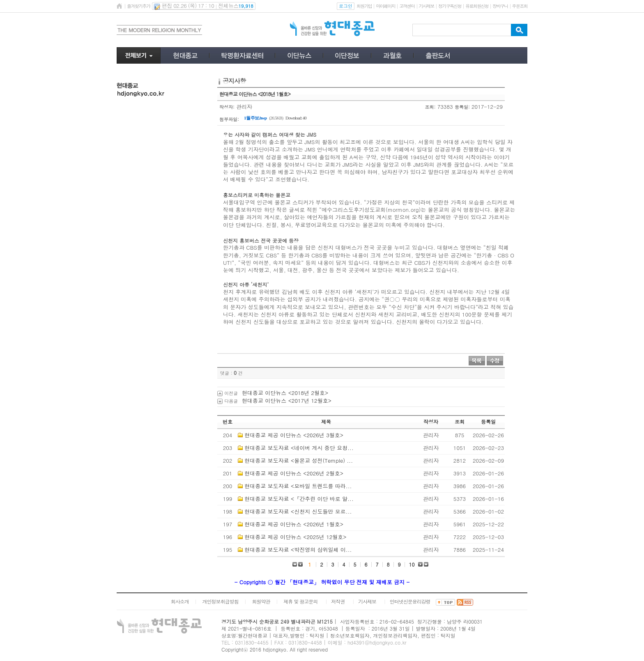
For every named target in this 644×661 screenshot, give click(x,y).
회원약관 (261, 601)
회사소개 (180, 601)
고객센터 (407, 6)
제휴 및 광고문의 (300, 601)
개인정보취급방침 (221, 601)
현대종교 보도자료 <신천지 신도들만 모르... (298, 511)
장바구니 (500, 6)
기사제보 (427, 6)
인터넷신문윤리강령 (410, 601)
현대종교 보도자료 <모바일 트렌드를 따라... (298, 486)
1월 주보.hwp (255, 118)
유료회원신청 (477, 6)
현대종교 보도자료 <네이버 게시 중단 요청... (299, 448)
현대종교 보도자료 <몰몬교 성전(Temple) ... (299, 460)
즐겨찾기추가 (138, 6)
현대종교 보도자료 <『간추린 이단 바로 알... (299, 499)
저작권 (338, 601)
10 (412, 564)
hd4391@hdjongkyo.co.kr (377, 642)
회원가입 (364, 6)
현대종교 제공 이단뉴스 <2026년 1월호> (294, 524)
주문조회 (520, 6)
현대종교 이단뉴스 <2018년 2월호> (285, 393)
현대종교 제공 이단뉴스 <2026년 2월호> (294, 473)
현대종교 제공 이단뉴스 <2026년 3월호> (294, 435)
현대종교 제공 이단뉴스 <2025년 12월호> (295, 537)
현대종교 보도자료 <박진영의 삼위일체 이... (298, 550)
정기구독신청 (450, 6)
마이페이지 (385, 6)
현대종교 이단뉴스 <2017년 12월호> (287, 401)
